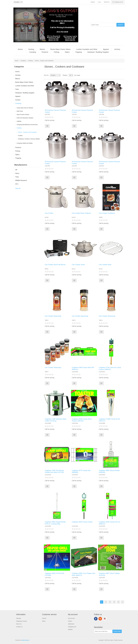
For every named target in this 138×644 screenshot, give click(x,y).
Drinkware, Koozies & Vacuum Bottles (29, 139)
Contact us (19, 627)
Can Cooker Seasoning (53, 316)
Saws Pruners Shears (23, 115)
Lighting (19, 121)
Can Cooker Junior (78, 265)
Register (93, 2)
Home (17, 61)
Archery (117, 49)
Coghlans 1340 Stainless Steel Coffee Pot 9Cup (55, 420)
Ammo (20, 49)
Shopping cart (72, 627)
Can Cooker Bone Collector (81, 213)
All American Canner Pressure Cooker (55, 111)
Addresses (71, 624)
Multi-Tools (20, 111)
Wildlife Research (21, 180)
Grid (120, 75)
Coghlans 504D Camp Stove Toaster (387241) (82, 420)
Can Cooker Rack (105, 265)
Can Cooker (49, 213)
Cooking (30, 61)
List (123, 75)
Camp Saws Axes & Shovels (25, 108)
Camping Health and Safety (25, 143)
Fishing (56, 52)
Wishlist (70, 629)
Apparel (106, 49)
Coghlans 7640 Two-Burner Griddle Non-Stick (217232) (54, 471)
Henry (17, 173)
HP (16, 170)
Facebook (96, 619)
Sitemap (19, 618)
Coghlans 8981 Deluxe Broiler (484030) (109, 471)
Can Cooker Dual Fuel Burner (55, 265)
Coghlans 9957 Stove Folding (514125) (109, 574)
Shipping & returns (22, 621)
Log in (99, 2)
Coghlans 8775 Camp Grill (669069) (81, 471)
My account (71, 618)
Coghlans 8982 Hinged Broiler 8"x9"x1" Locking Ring (55, 523)
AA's (17, 184)
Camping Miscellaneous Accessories (27, 125)
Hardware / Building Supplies (98, 52)
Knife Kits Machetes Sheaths (25, 118)
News (44, 621)
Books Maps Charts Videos (61, 49)
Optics (67, 52)
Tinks (17, 177)
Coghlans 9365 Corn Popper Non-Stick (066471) (84, 574)
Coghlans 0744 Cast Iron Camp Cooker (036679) (110, 368)
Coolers (20, 136)
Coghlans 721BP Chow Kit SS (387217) (109, 420)
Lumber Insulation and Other (87, 49)
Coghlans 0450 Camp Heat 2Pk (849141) (83, 368)
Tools (17, 89)
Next (122, 602)
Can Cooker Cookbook (107, 213)
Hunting (31, 49)
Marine (42, 49)
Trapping (78, 52)
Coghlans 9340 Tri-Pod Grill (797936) (54, 574)
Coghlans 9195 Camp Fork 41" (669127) (110, 523)
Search (44, 618)
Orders (70, 621)
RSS (100, 619)
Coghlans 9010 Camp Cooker (82, 522)
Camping (33, 52)
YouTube (105, 619)
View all (18, 188)
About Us (19, 624)
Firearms (45, 52)
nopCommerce (25, 640)
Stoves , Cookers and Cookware (27, 132)
